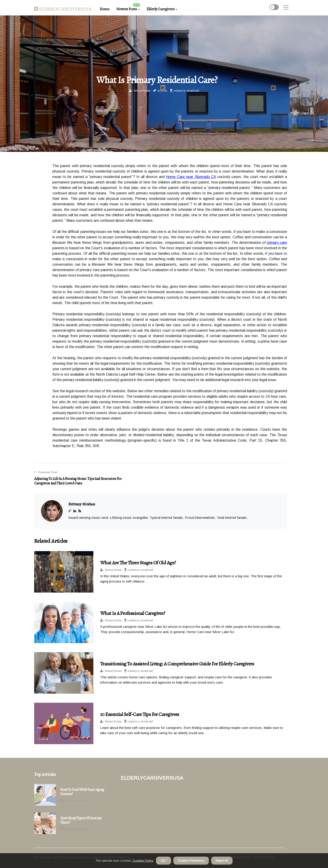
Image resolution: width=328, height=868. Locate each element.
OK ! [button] (164, 861)
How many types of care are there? (81, 820)
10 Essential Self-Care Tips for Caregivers (140, 714)
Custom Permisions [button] (191, 861)
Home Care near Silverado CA (191, 177)
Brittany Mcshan (142, 91)
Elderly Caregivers (160, 9)
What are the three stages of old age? (138, 563)
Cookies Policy (142, 861)
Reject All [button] (222, 861)
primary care (277, 243)
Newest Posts (128, 8)
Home (104, 9)
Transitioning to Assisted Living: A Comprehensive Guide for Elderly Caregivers (177, 664)
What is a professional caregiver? (133, 613)
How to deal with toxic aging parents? (82, 792)
